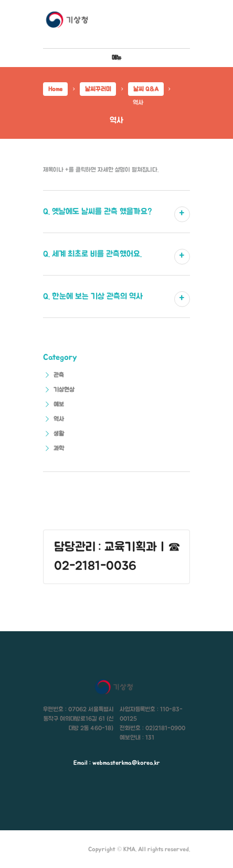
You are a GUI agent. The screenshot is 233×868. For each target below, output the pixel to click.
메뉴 (116, 58)
